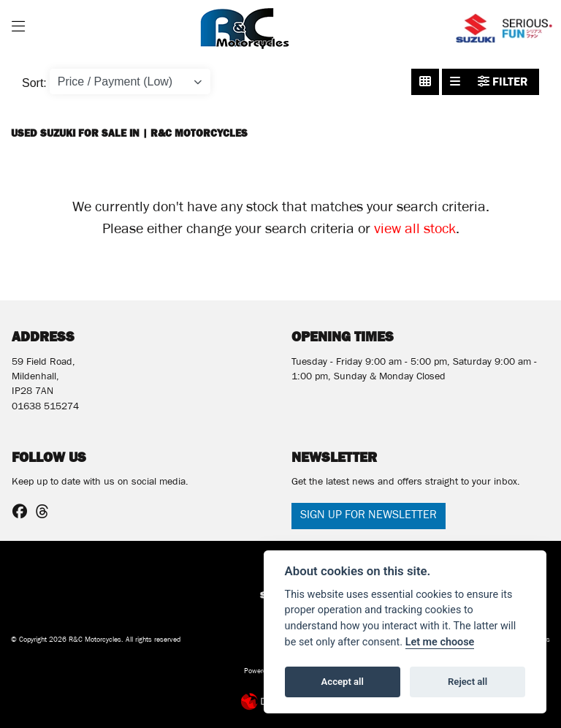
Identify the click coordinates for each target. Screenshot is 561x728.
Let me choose (440, 642)
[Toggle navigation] (18, 29)
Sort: (34, 83)
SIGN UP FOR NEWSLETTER (369, 516)
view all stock (415, 231)
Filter (503, 81)
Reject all (467, 682)
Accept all (343, 682)
